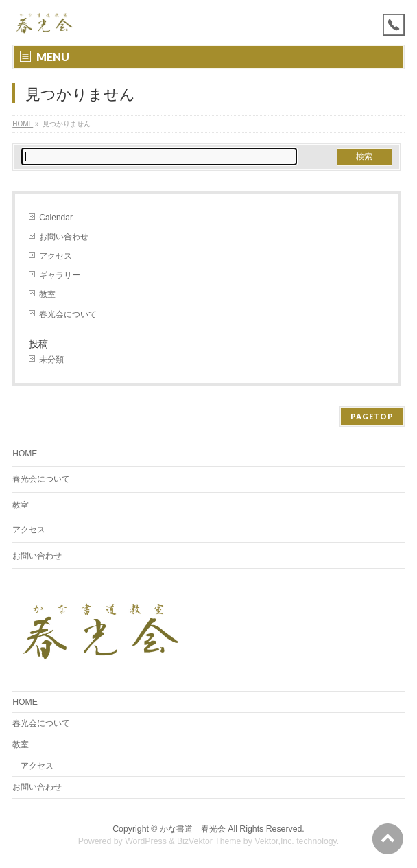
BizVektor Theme (209, 841)
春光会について (68, 314)
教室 (47, 294)
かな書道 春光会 (193, 829)
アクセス (56, 256)
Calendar (56, 218)
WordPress (146, 841)
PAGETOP (372, 416)
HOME (23, 124)
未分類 (51, 360)
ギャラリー (60, 275)
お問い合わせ (64, 237)
